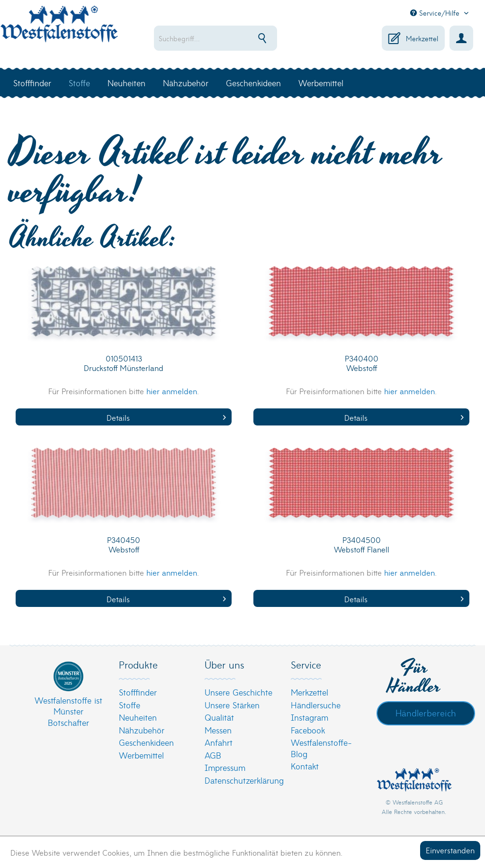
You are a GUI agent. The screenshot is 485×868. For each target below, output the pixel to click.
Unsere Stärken (232, 705)
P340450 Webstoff (124, 545)
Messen (218, 730)
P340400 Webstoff (362, 363)
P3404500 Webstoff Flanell (362, 545)
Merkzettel (310, 692)
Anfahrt (219, 742)
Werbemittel (141, 755)
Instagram (310, 717)
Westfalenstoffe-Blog (321, 748)
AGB (213, 755)
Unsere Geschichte (238, 692)
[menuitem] (221, 38)
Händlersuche (316, 705)
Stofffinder (138, 692)
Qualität (219, 717)
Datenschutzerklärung (240, 780)
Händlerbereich (426, 713)
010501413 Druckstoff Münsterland (124, 363)
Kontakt (305, 766)
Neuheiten (138, 717)
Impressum (225, 767)
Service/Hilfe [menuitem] (436, 13)
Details (166, 417)
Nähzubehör (142, 730)
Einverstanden (450, 850)
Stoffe (130, 705)
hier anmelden (172, 391)
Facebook (308, 730)
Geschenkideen (146, 742)
